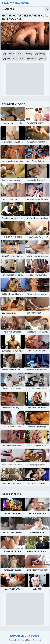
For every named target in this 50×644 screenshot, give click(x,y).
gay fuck (42, 58)
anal (22, 58)
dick (15, 58)
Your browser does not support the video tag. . (25, 36)
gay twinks (31, 58)
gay (5, 53)
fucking (29, 53)
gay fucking (40, 53)
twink (12, 53)
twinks (20, 53)
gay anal (7, 58)
